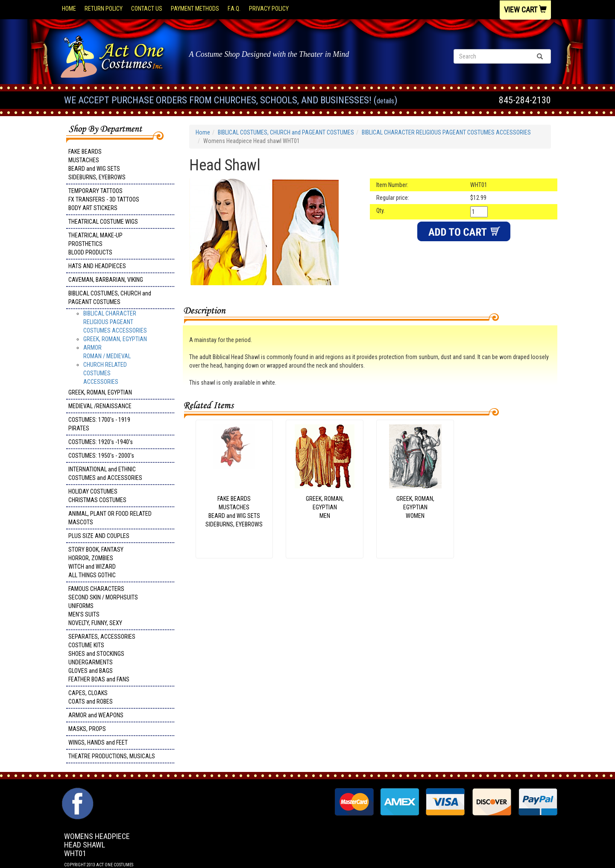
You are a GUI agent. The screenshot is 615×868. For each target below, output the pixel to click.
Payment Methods (195, 9)
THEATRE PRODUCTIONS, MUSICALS (112, 756)
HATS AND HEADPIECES (97, 266)
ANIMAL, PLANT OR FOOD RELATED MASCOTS (110, 518)
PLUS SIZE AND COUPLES (99, 536)
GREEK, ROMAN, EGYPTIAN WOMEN (415, 507)
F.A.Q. (234, 9)
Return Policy (104, 9)
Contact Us (147, 9)
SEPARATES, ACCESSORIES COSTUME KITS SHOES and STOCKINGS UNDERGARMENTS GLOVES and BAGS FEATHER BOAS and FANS (102, 658)
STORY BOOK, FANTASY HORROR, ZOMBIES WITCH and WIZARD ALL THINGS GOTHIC (96, 562)
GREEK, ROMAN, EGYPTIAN (115, 339)
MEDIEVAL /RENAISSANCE (100, 406)
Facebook (77, 792)
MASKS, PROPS (87, 729)
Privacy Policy (269, 9)
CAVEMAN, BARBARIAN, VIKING (106, 280)
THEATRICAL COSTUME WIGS (103, 222)
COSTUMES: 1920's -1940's (101, 442)
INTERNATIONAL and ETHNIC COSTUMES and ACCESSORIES (105, 473)
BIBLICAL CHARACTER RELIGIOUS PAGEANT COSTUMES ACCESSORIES (115, 322)
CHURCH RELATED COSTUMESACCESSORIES (105, 373)
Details (385, 101)
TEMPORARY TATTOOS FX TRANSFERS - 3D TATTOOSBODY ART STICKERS (104, 199)
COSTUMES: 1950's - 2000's (101, 456)
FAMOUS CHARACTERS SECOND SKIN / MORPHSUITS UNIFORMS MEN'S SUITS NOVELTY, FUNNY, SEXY (103, 606)
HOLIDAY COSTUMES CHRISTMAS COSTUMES (97, 496)
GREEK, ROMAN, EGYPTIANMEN (325, 507)
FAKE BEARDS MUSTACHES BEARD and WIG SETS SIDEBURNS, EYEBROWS (97, 164)
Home (69, 9)
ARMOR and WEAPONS (96, 715)
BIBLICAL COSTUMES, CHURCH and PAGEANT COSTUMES (110, 298)
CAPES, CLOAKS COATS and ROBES (91, 697)
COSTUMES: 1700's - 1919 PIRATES (99, 424)
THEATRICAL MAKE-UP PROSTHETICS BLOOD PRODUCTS (95, 244)
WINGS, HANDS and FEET (98, 742)
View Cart (525, 10)
